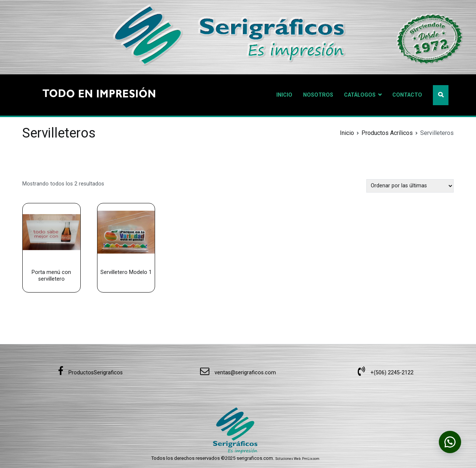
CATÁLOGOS (360, 95)
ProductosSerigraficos (90, 373)
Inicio (347, 133)
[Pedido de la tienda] (410, 186)
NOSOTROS (318, 95)
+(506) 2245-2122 (386, 373)
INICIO (284, 95)
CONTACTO (407, 95)
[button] (450, 442)
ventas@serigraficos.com (238, 373)
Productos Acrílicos (387, 133)
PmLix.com (311, 459)
